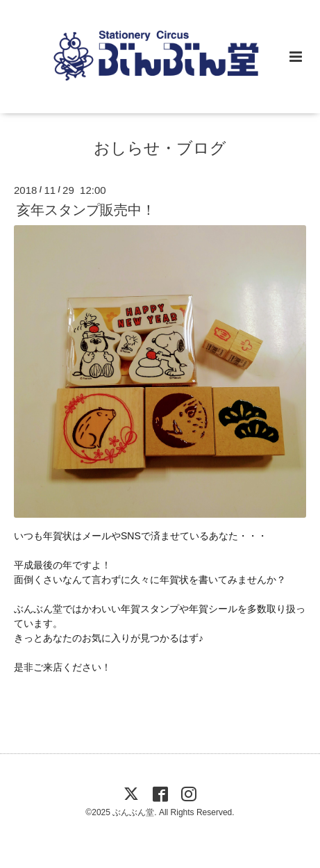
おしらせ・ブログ (160, 148)
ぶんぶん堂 (133, 812)
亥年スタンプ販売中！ (86, 210)
